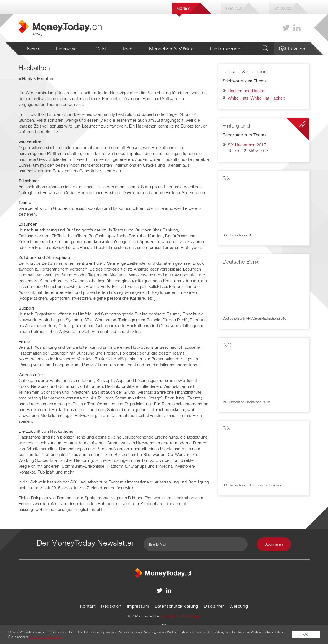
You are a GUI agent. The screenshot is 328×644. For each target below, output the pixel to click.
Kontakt (88, 606)
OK (306, 634)
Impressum (138, 606)
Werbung (239, 606)
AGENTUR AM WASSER (180, 616)
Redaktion (111, 606)
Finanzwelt (68, 49)
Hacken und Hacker (247, 91)
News (33, 49)
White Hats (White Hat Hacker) (257, 98)
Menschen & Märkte (171, 49)
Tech (127, 49)
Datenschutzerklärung (176, 606)
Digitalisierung (225, 49)
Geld (101, 49)
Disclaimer (214, 606)
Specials (234, 8)
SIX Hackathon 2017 (247, 145)
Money (183, 8)
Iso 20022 (282, 8)
